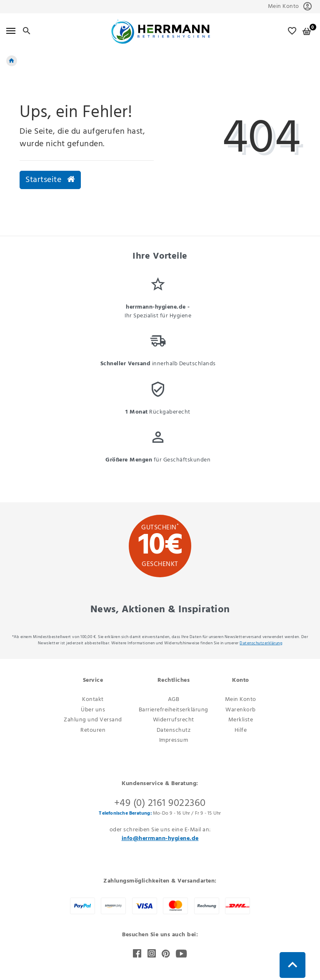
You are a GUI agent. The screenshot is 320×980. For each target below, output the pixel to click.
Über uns (93, 710)
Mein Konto (241, 699)
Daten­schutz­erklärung (261, 643)
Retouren (93, 730)
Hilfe (241, 730)
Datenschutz (174, 730)
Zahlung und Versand (93, 720)
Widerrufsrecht (174, 720)
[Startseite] (12, 61)
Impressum (174, 740)
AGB (174, 699)
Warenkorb (241, 710)
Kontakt (93, 699)
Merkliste (241, 720)
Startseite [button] (50, 180)
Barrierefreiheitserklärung (174, 710)
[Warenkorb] (307, 31)
